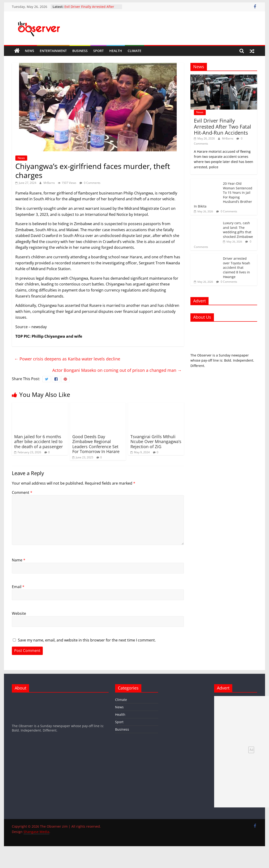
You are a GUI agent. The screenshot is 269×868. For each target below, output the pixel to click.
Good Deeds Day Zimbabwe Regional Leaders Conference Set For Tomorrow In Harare (96, 444)
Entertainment (53, 51)
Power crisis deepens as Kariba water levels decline (67, 359)
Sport (98, 51)
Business (80, 51)
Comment (22, 492)
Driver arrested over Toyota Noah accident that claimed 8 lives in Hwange (237, 267)
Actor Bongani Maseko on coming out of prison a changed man (117, 370)
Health (116, 51)
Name (19, 560)
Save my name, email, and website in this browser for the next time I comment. (87, 640)
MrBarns (50, 183)
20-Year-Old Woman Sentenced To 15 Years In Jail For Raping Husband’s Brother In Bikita (223, 195)
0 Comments (90, 183)
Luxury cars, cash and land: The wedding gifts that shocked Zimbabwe (238, 230)
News (30, 51)
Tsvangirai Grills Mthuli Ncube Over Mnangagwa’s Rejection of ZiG (156, 442)
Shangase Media (36, 832)
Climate (134, 51)
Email (18, 587)
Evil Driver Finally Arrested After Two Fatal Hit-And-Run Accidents (90, 9)
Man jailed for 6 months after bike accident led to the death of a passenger (38, 442)
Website (19, 613)
